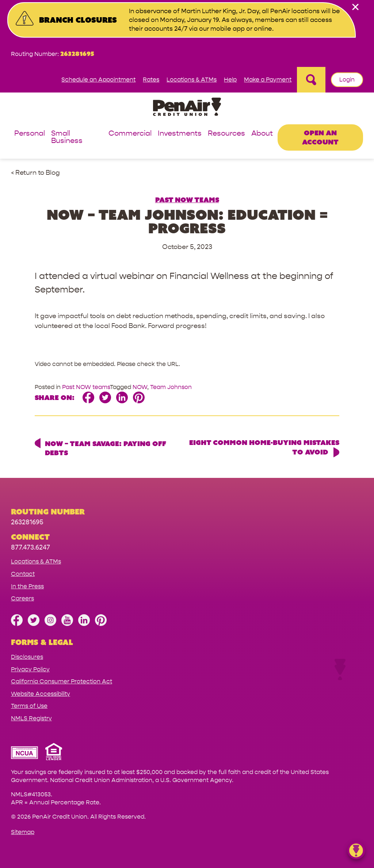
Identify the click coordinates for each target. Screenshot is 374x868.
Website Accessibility (41, 694)
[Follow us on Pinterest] (101, 624)
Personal (30, 134)
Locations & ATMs (192, 80)
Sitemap (23, 832)
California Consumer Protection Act (62, 681)
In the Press (27, 586)
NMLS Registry (31, 718)
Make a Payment (268, 80)
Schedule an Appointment (98, 80)
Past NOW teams (187, 200)
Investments (180, 134)
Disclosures (27, 657)
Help (230, 80)
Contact (23, 574)
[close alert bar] (355, 7)
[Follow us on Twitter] (34, 624)
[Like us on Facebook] (17, 624)
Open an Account (320, 137)
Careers (22, 598)
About (262, 134)
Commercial (130, 134)
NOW (140, 387)
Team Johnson (171, 387)
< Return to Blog (35, 173)
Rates (151, 80)
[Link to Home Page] (187, 108)
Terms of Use (29, 706)
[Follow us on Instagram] (50, 624)
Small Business (67, 137)
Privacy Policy (30, 669)
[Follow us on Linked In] (84, 624)
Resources (226, 134)
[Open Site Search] (311, 80)
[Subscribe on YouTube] (67, 624)
